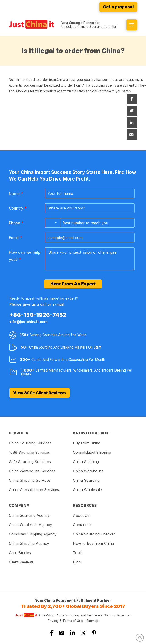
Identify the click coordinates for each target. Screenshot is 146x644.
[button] (132, 25)
